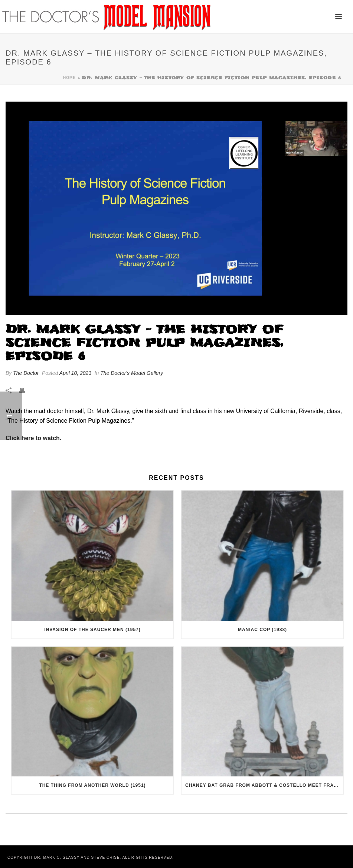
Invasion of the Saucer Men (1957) (92, 630)
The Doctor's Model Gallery (132, 373)
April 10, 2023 (75, 373)
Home (69, 78)
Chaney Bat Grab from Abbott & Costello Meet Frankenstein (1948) (264, 785)
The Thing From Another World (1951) (92, 785)
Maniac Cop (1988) (262, 630)
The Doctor (26, 373)
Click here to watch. (33, 438)
